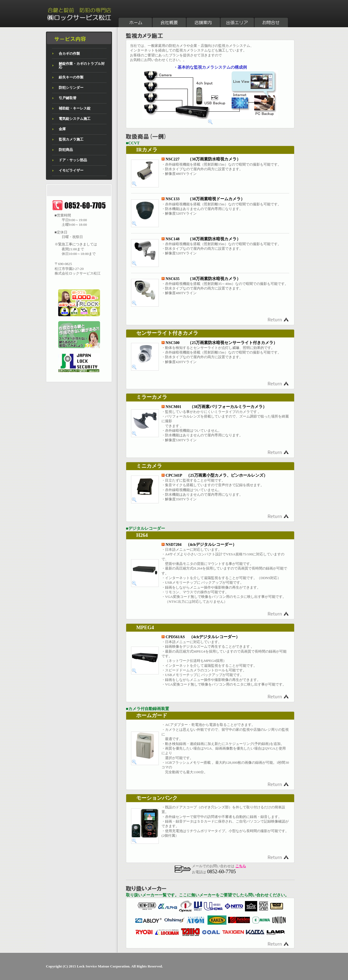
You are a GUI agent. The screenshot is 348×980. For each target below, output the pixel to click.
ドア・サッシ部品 (73, 160)
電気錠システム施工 (75, 119)
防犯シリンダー (71, 88)
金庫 (62, 129)
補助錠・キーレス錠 (75, 108)
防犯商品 (66, 150)
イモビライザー (71, 170)
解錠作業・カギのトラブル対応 (82, 65)
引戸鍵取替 (68, 98)
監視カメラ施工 (71, 139)
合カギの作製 (69, 54)
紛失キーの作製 (71, 77)
